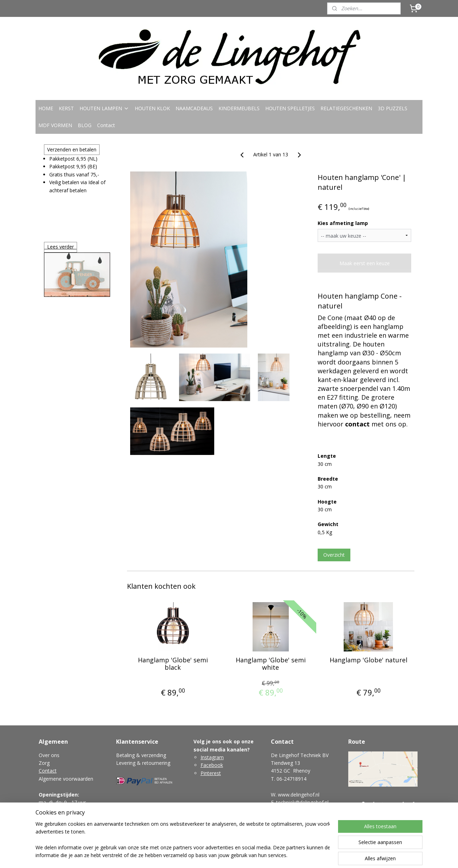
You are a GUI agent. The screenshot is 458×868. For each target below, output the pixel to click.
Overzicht (334, 555)
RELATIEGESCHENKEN (346, 108)
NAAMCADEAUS (194, 108)
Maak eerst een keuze (364, 263)
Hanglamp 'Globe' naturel (368, 660)
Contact (106, 125)
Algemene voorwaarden (66, 779)
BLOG (85, 125)
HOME (46, 108)
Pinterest (211, 773)
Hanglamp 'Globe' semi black (173, 664)
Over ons (49, 755)
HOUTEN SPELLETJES (290, 108)
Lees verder (61, 247)
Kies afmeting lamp (343, 223)
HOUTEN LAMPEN (104, 108)
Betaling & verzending (141, 755)
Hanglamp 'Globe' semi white (270, 664)
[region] (183, 840)
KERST (66, 108)
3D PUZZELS (393, 108)
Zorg (44, 763)
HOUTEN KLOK (152, 108)
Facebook (212, 765)
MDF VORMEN (55, 125)
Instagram (212, 757)
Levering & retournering (143, 763)
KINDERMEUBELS (239, 108)
